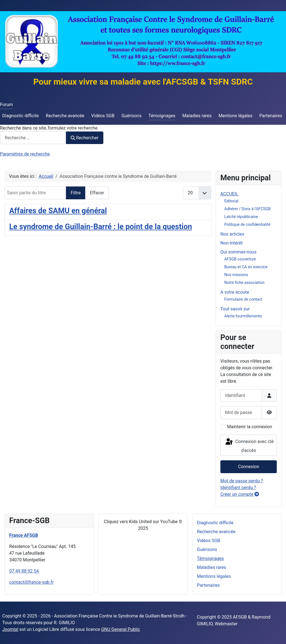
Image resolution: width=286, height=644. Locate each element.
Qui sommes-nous (238, 252)
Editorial (231, 201)
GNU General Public (121, 629)
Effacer (97, 193)
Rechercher (85, 138)
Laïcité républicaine (241, 217)
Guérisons (132, 116)
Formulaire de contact (243, 299)
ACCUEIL (229, 194)
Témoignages (162, 116)
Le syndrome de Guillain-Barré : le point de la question (101, 227)
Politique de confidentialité (247, 224)
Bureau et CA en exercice (246, 267)
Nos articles (232, 234)
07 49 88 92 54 (24, 571)
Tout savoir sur (235, 309)
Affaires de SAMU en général (58, 211)
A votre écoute (235, 292)
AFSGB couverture (240, 259)
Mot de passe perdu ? (242, 481)
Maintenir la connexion (250, 427)
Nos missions (236, 275)
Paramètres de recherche (25, 154)
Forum (6, 105)
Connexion (248, 467)
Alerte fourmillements (243, 316)
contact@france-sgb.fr (31, 582)
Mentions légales (235, 116)
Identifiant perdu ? (238, 488)
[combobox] (33, 138)
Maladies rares (197, 116)
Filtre (76, 193)
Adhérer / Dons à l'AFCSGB (247, 209)
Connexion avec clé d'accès (249, 445)
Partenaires (271, 116)
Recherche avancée (65, 116)
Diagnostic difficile (21, 116)
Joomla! (10, 629)
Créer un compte (240, 494)
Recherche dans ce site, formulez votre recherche (49, 128)
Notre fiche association (244, 283)
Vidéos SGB (103, 116)
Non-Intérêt (232, 243)
